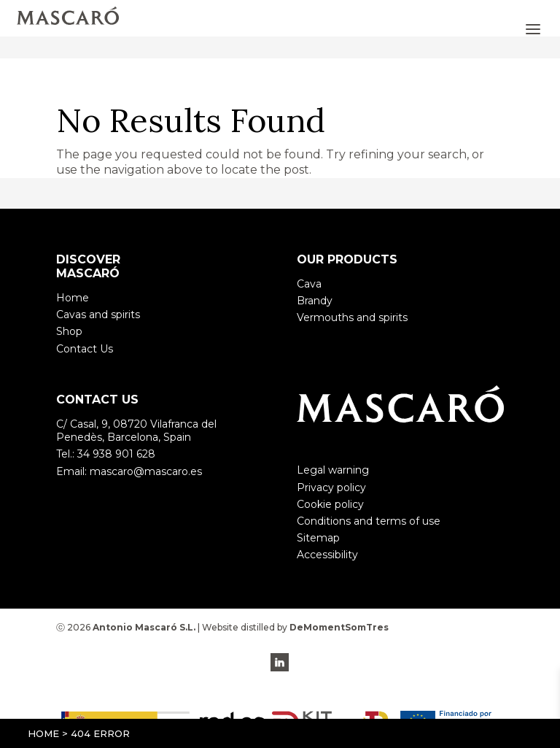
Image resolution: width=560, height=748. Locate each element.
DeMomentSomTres (339, 627)
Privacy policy (331, 487)
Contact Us (85, 349)
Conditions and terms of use (369, 521)
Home (43, 733)
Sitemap (318, 538)
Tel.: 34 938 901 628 (106, 454)
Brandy (315, 301)
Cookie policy (330, 504)
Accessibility (327, 555)
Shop (69, 331)
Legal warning (333, 470)
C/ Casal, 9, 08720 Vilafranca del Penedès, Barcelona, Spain (136, 431)
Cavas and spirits (98, 315)
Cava (309, 284)
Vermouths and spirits (352, 317)
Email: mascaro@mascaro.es (129, 471)
